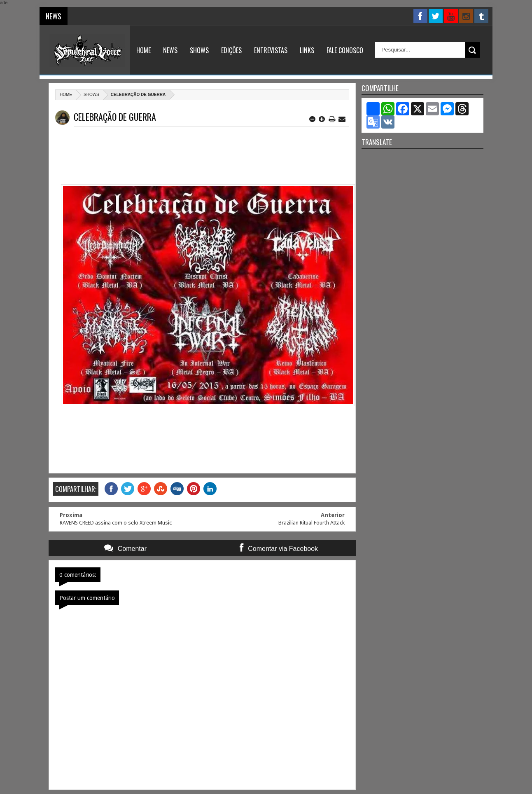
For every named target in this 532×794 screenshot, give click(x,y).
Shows (199, 50)
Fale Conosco (345, 50)
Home (143, 50)
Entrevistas (271, 50)
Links (307, 50)
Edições (231, 50)
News (170, 50)
